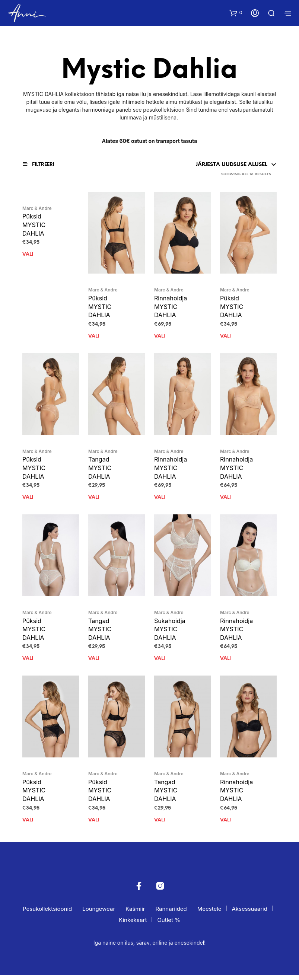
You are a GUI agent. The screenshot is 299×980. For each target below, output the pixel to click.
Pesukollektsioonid (47, 914)
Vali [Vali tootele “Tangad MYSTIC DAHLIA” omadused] (94, 500)
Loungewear (99, 914)
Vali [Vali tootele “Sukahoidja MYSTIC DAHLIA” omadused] (160, 663)
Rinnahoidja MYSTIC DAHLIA (171, 307)
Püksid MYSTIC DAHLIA (35, 225)
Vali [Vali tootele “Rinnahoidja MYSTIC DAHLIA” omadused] (160, 338)
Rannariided (171, 914)
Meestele (209, 914)
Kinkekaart (133, 925)
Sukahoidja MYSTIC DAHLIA (171, 632)
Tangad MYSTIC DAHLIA (101, 470)
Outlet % (168, 925)
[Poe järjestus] (203, 165)
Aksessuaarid (249, 914)
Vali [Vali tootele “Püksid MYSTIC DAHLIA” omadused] (28, 256)
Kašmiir (135, 914)
